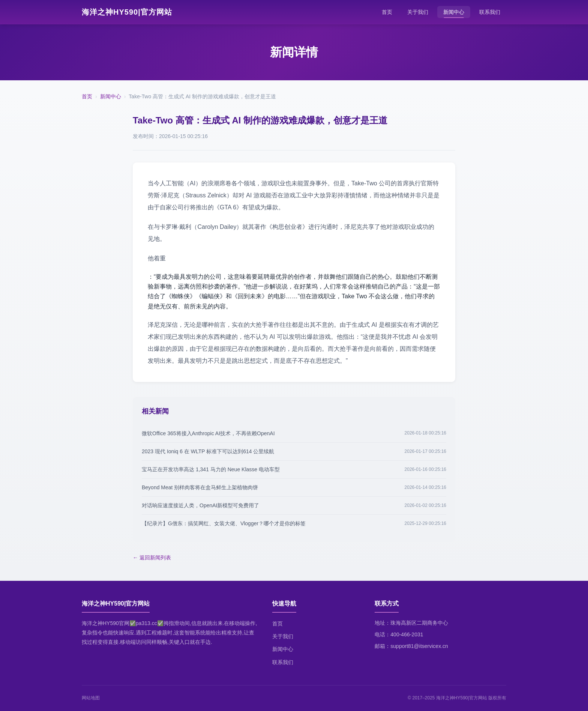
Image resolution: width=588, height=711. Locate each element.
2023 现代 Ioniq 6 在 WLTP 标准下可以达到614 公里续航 (208, 451)
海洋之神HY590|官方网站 (127, 12)
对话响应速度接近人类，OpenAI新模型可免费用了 (200, 505)
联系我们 (490, 12)
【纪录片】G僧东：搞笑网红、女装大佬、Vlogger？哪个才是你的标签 (224, 523)
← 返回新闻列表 (152, 558)
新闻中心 (454, 12)
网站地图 (91, 698)
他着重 (157, 258)
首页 (387, 12)
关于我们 (418, 12)
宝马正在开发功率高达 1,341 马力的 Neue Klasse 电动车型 (211, 469)
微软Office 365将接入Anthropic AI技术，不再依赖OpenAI (208, 433)
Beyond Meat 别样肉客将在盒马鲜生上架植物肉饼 (200, 487)
